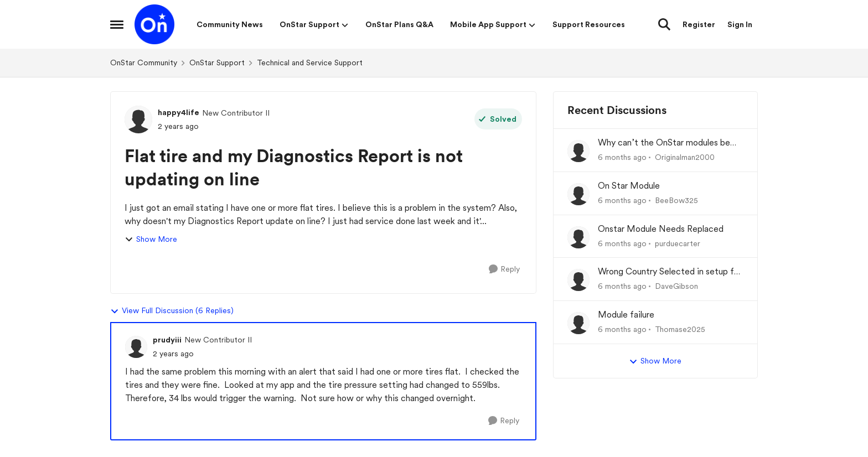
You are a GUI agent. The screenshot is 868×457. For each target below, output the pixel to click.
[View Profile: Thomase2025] (578, 323)
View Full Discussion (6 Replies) (172, 311)
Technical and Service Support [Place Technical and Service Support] (310, 63)
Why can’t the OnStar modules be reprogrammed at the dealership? (664, 143)
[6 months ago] (622, 157)
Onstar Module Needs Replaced (661, 229)
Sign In (740, 24)
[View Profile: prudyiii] (136, 347)
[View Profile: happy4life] (138, 120)
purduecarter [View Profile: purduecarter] (678, 243)
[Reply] (504, 269)
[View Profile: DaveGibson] (578, 280)
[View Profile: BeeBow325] (578, 194)
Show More (151, 239)
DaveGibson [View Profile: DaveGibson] (676, 286)
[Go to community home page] (154, 24)
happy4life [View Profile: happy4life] (179, 112)
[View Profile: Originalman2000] (578, 151)
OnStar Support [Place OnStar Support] (217, 63)
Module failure (626, 315)
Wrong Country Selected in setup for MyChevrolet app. (670, 272)
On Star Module (629, 186)
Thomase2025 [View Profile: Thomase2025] (680, 329)
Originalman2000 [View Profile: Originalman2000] (685, 157)
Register (699, 24)
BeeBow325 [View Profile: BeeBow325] (676, 200)
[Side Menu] (117, 24)
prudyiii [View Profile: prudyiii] (167, 340)
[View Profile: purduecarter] (578, 237)
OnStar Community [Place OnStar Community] (144, 63)
